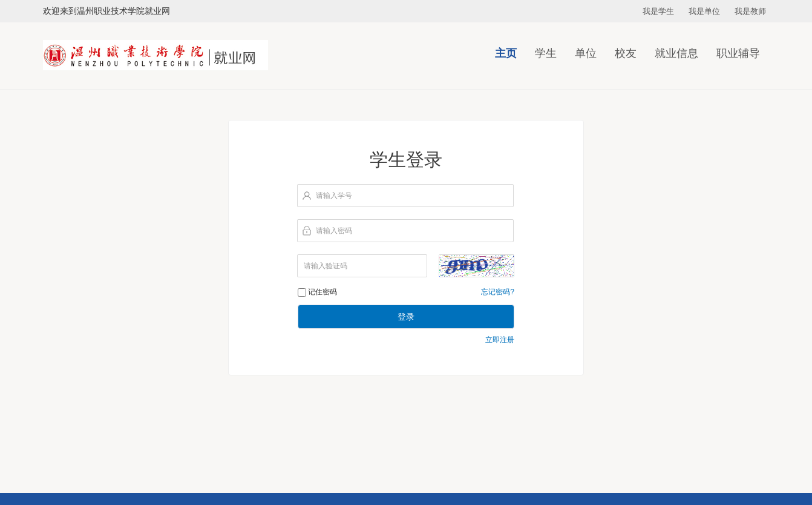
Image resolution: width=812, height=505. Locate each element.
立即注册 (500, 340)
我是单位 (704, 11)
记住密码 (323, 292)
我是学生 (658, 11)
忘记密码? (498, 292)
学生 (546, 53)
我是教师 (750, 11)
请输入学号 (334, 196)
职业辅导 (738, 53)
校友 (626, 53)
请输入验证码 (326, 266)
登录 (406, 317)
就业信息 (676, 53)
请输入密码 (334, 231)
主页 (506, 53)
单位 (586, 53)
